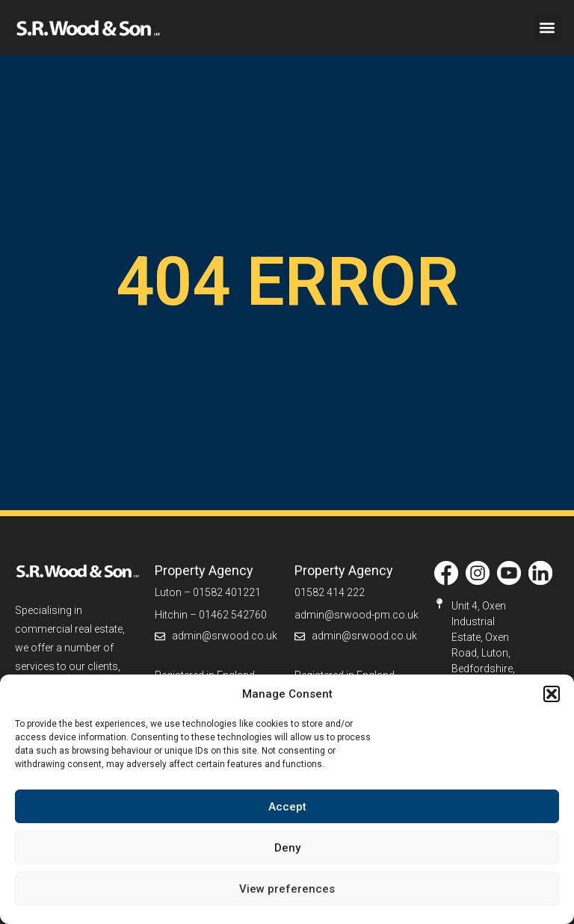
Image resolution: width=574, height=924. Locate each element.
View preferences (287, 889)
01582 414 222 (330, 592)
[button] (552, 694)
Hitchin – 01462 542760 (211, 615)
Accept (287, 807)
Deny (287, 848)
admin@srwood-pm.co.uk (357, 615)
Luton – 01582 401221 (208, 592)
